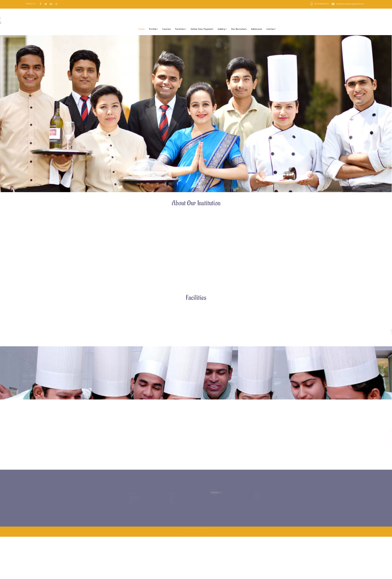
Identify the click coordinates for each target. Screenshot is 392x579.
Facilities (181, 29)
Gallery (222, 29)
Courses (167, 29)
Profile (154, 29)
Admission (257, 29)
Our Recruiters (239, 29)
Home (142, 29)
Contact (271, 29)
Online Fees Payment (202, 29)
